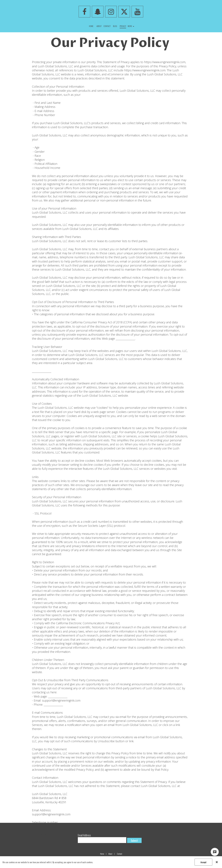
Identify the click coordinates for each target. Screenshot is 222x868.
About (110, 854)
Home (102, 854)
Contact (119, 854)
